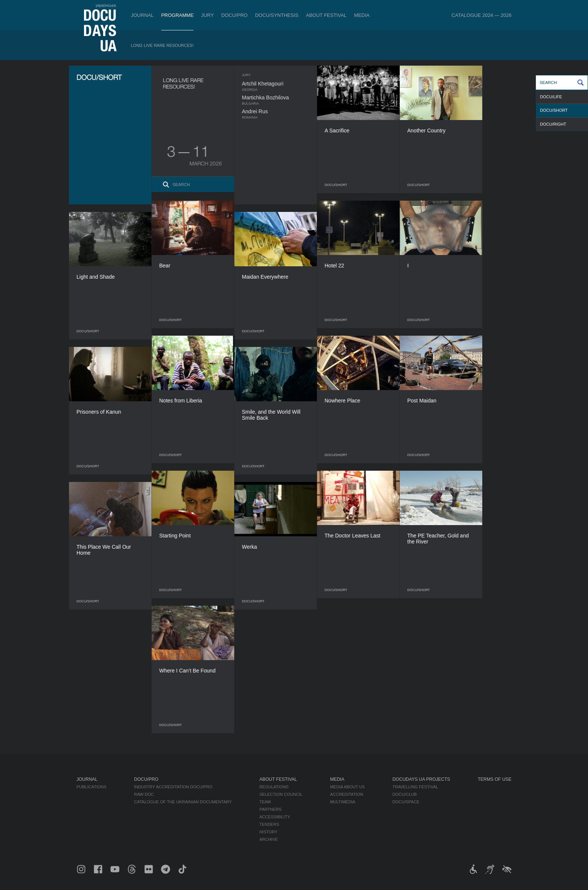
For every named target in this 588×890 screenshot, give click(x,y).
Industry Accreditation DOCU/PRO (173, 787)
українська (106, 5)
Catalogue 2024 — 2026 (481, 15)
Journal (142, 15)
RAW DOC (144, 794)
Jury (207, 15)
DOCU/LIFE (551, 97)
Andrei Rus (269, 111)
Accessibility (275, 817)
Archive (269, 839)
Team (265, 802)
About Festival (326, 15)
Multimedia (343, 802)
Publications (91, 787)
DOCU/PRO (234, 15)
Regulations (274, 787)
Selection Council (281, 794)
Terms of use (495, 779)
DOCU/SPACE (406, 802)
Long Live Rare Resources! (162, 45)
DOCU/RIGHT (553, 124)
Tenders (269, 824)
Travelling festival (415, 787)
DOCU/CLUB (405, 794)
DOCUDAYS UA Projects (421, 779)
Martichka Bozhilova (280, 98)
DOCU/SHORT (554, 110)
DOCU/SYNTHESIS (277, 15)
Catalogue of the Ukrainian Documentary (183, 802)
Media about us (347, 787)
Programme (178, 15)
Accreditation (346, 794)
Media (362, 15)
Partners (271, 809)
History (269, 832)
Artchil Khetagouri (277, 84)
